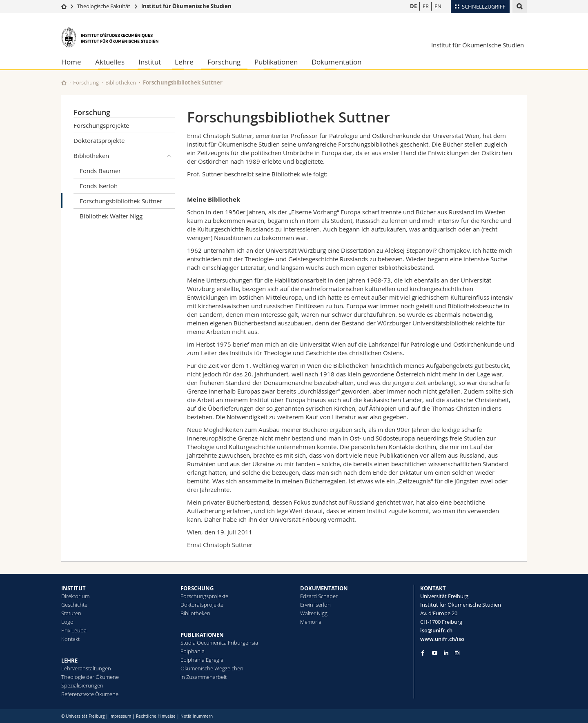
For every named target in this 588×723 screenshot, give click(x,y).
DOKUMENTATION (324, 588)
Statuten (71, 613)
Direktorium (75, 596)
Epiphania (193, 651)
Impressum (120, 716)
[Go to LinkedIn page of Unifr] (446, 653)
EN (438, 6)
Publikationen (276, 62)
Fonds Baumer (100, 171)
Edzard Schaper (319, 596)
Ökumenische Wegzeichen (212, 668)
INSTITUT (73, 588)
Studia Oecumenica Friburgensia (219, 643)
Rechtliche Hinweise (156, 716)
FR (426, 6)
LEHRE (69, 661)
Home (71, 62)
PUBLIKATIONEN (202, 635)
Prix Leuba (74, 630)
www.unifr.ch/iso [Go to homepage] (442, 639)
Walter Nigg (314, 613)
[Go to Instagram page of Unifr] (457, 653)
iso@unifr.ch (436, 630)
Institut (150, 62)
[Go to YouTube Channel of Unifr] (435, 653)
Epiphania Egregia (202, 660)
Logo (67, 622)
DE (413, 6)
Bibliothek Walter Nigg (111, 216)
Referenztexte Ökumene (90, 694)
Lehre (184, 62)
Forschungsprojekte (101, 125)
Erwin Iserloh (315, 605)
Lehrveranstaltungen (86, 668)
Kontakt (70, 639)
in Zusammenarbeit (204, 677)
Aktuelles (110, 62)
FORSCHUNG (197, 588)
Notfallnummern (197, 716)
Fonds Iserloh (99, 186)
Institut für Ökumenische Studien (186, 6)
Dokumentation (336, 62)
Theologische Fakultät (104, 6)
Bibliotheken (121, 82)
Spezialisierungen (82, 685)
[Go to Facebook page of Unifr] (423, 653)
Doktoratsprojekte (99, 140)
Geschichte (74, 605)
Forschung (224, 62)
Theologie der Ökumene (90, 677)
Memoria (311, 622)
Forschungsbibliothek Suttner (121, 201)
